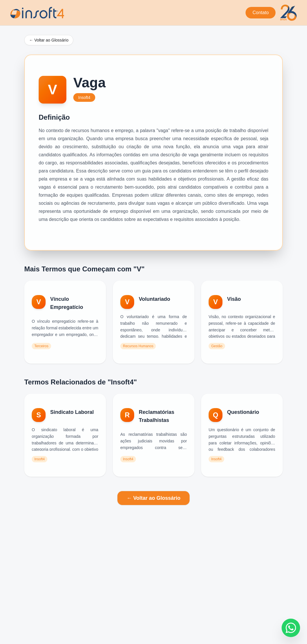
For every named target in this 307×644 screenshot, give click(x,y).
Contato (261, 13)
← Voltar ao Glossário (49, 40)
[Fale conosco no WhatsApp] (291, 628)
